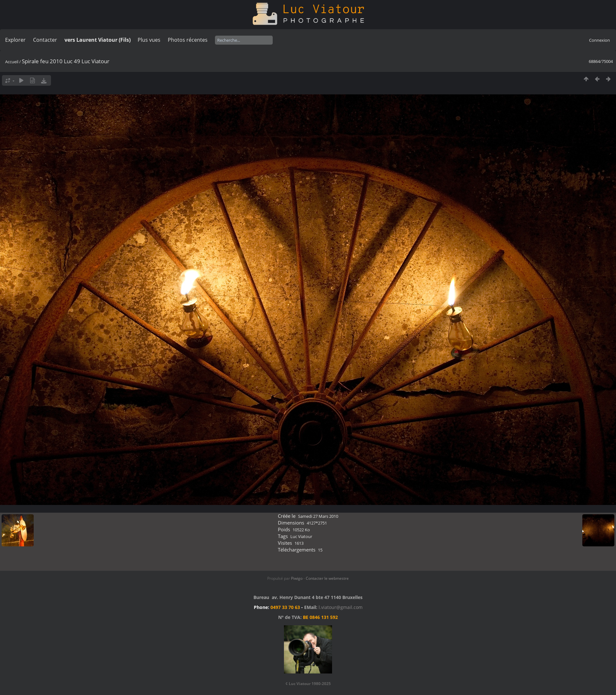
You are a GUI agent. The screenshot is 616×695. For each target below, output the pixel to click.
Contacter (45, 40)
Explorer (15, 40)
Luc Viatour (301, 536)
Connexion (599, 40)
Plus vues (149, 40)
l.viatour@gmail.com (341, 607)
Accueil (12, 62)
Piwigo (297, 578)
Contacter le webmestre (327, 578)
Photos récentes (188, 40)
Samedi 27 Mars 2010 (318, 516)
